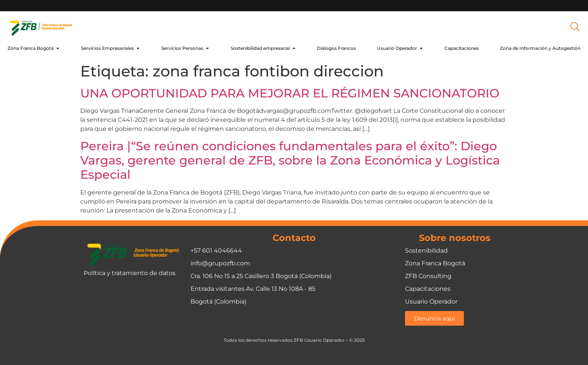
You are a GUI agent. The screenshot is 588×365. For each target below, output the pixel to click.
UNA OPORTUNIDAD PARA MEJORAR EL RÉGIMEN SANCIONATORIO (290, 93)
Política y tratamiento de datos (130, 273)
